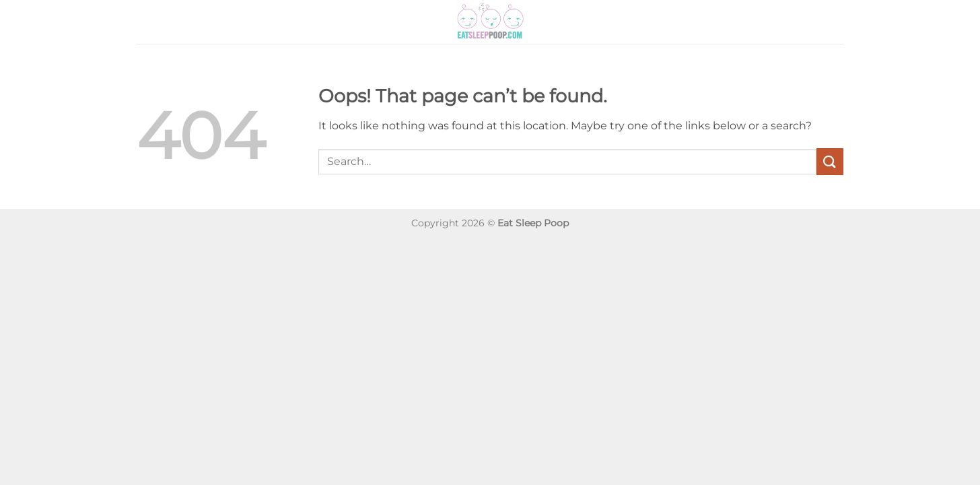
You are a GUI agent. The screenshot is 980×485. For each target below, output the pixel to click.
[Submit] (830, 161)
